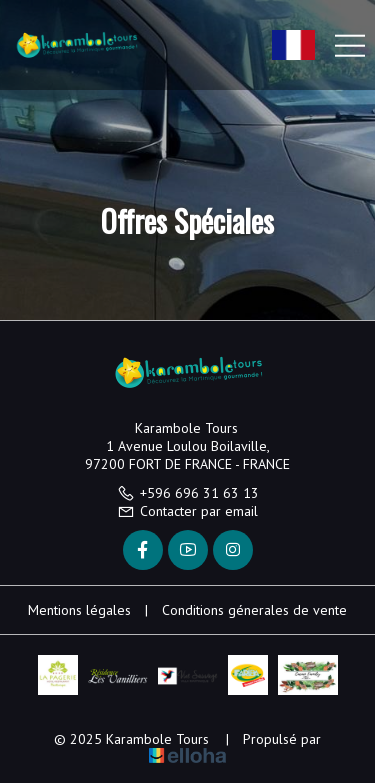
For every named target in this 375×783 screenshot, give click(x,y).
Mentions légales (79, 610)
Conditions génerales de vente (254, 610)
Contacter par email (187, 511)
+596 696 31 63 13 (188, 493)
